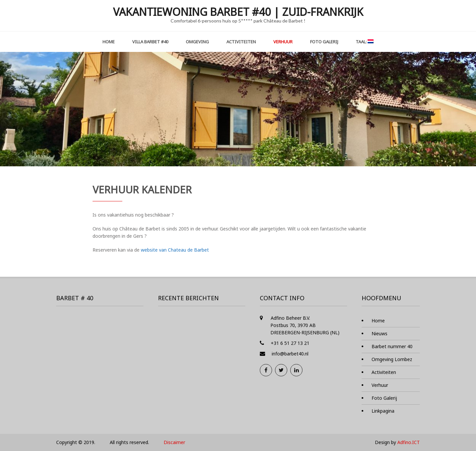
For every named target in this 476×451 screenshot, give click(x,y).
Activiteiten (241, 42)
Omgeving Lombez (392, 359)
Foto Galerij (324, 42)
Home (109, 42)
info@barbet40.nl (290, 354)
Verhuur (283, 42)
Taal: (365, 42)
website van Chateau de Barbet (175, 250)
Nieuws (379, 333)
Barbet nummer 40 (392, 346)
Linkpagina (383, 411)
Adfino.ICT (409, 442)
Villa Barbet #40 (150, 42)
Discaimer (174, 442)
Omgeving (197, 42)
